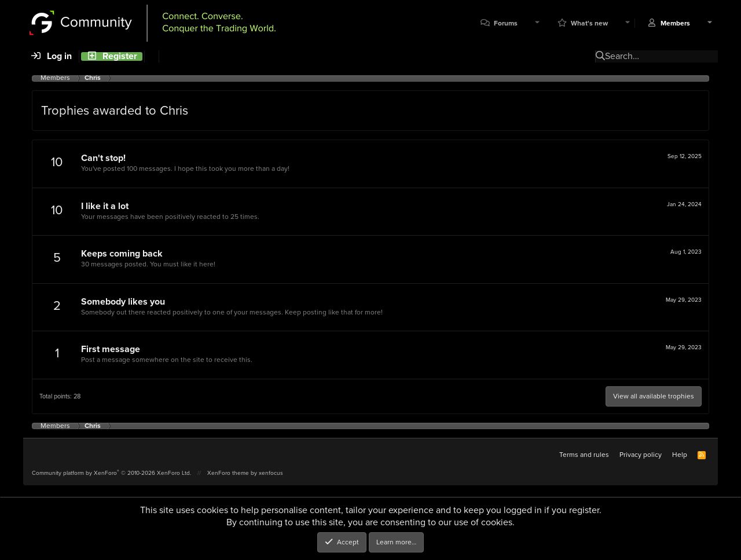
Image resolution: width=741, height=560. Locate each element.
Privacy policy (641, 455)
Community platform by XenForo (111, 473)
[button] (537, 23)
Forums (506, 23)
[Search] (151, 56)
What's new (589, 23)
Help (680, 455)
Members (675, 23)
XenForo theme (228, 473)
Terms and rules (584, 455)
